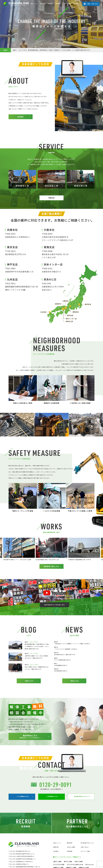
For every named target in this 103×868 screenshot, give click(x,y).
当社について (34, 4)
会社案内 (50, 4)
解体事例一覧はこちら (51, 590)
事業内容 (43, 4)
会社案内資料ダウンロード (80, 843)
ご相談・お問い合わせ (93, 4)
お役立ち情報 (67, 4)
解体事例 (58, 4)
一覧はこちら (29, 704)
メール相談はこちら (21, 843)
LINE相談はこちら (50, 843)
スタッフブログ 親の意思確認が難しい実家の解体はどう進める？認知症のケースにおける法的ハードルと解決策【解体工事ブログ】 (52, 50)
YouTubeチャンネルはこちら (55, 628)
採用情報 (76, 4)
